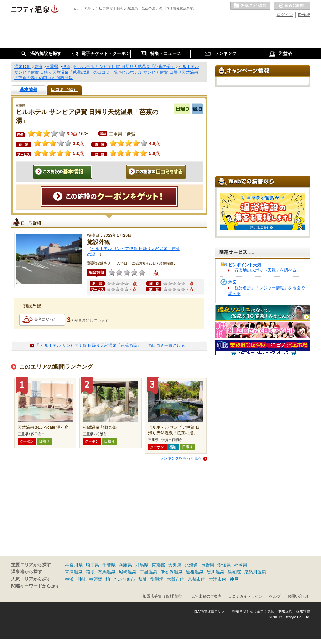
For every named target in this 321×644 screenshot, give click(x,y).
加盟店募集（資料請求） (164, 596)
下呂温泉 (148, 572)
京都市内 (197, 579)
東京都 (158, 565)
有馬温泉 (107, 572)
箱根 (90, 572)
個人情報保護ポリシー (211, 611)
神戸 (234, 579)
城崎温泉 (128, 572)
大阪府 (175, 565)
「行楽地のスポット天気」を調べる (263, 270)
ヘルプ (275, 596)
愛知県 (224, 565)
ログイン (285, 15)
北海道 (191, 565)
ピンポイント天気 (245, 265)
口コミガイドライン (245, 596)
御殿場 (157, 579)
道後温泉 (195, 572)
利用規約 (285, 611)
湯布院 (234, 572)
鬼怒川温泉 (255, 572)
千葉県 (109, 565)
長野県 (208, 565)
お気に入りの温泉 (250, 6)
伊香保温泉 (172, 572)
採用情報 (303, 611)
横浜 (69, 579)
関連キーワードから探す (35, 586)
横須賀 (96, 579)
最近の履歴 (292, 6)
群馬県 (142, 565)
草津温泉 (74, 572)
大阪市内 (176, 579)
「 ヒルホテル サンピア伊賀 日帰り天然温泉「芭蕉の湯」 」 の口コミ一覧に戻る (110, 345)
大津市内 (217, 579)
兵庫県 (125, 565)
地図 (232, 282)
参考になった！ (47, 319)
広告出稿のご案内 (206, 596)
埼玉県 (92, 565)
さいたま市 (124, 579)
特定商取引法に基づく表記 (253, 611)
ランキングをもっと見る (181, 458)
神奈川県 (74, 565)
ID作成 (304, 15)
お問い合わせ (299, 596)
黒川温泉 (216, 572)
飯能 (143, 579)
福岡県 (241, 565)
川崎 (81, 579)
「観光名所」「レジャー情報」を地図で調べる (266, 291)
